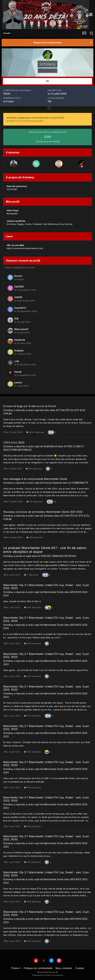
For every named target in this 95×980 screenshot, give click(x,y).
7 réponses (31, 575)
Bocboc (18, 276)
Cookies (80, 968)
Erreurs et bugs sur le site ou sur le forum (30, 406)
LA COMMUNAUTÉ (78, 483)
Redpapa (19, 351)
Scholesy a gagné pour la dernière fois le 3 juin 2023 (35, 118)
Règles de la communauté (48, 42)
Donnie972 (20, 308)
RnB (16, 319)
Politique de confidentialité (38, 968)
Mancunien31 (21, 329)
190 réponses (34, 469)
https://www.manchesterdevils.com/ (25, 248)
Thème (16, 968)
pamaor (18, 382)
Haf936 (18, 297)
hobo (47, 410)
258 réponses (33, 607)
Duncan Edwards (53, 483)
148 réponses (35, 537)
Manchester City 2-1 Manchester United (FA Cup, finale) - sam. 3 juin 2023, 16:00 (46, 587)
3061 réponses (35, 432)
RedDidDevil (50, 446)
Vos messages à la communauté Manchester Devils (35, 479)
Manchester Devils (54, 592)
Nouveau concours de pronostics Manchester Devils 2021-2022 (43, 512)
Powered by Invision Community (48, 975)
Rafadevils (20, 340)
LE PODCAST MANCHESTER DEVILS (57, 556)
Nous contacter (64, 968)
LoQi (17, 361)
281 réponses (35, 501)
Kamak (18, 372)
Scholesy (8, 410)
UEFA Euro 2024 (14, 442)
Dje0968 (19, 287)
